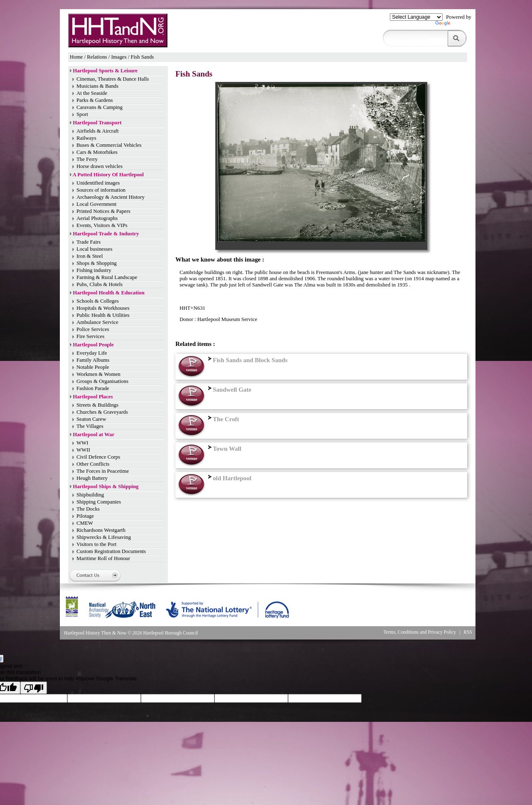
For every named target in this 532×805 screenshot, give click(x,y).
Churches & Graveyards (102, 412)
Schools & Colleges (98, 301)
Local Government (96, 204)
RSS (468, 632)
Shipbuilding (90, 495)
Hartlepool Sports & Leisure (105, 71)
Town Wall (224, 449)
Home (76, 57)
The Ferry (87, 159)
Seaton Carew (91, 419)
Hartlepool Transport (97, 123)
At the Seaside (92, 93)
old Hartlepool (229, 478)
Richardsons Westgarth (101, 530)
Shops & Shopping (97, 263)
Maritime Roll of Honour (103, 558)
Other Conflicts (93, 464)
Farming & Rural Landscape (107, 277)
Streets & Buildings (97, 405)
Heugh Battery (92, 478)
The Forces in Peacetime (103, 471)
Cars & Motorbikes (97, 152)
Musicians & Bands (97, 86)
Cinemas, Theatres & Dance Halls (113, 79)
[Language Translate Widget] (416, 17)
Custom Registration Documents (111, 551)
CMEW (85, 523)
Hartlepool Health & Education (108, 293)
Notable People (93, 367)
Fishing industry (94, 270)
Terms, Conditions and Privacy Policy (420, 632)
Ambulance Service (97, 322)
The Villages (90, 426)
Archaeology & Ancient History (111, 197)
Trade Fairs (89, 242)
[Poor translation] (34, 688)
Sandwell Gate (229, 390)
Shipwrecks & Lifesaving (104, 537)
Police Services (93, 329)
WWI (82, 443)
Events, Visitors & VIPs (102, 225)
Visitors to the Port (96, 544)
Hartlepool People (93, 345)
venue (191, 370)
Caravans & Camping (100, 107)
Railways (86, 138)
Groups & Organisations (102, 381)
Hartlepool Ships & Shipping (106, 486)
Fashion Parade (93, 388)
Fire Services (90, 336)
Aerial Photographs (97, 218)
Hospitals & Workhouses (103, 308)
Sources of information (101, 190)
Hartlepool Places (93, 397)
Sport (82, 114)
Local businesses (94, 249)
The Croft (223, 419)
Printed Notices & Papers (103, 211)
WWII (83, 450)
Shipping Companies (99, 502)
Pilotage (85, 516)
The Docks (88, 509)
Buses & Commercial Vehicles (109, 145)
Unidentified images (98, 183)
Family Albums (93, 360)
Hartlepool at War (94, 435)
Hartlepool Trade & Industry (106, 234)
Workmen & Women (99, 374)
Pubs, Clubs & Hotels (100, 284)
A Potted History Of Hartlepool (108, 175)
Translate (453, 25)
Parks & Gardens (95, 100)
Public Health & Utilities (103, 315)
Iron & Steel (90, 256)
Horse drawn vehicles (100, 166)
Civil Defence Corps (98, 457)
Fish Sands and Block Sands (247, 360)
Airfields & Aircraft (98, 131)
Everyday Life (92, 353)
